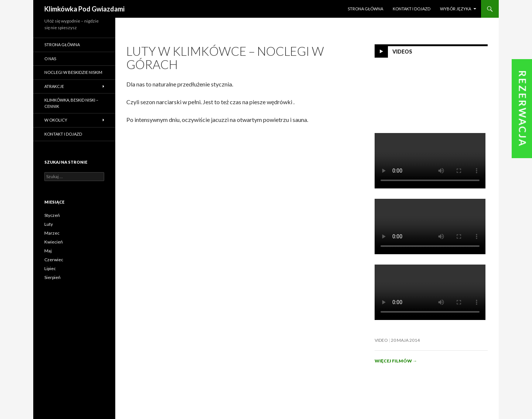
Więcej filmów (396, 361)
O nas (50, 59)
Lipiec (50, 268)
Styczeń (52, 215)
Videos (402, 52)
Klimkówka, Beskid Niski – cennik (71, 103)
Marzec (52, 233)
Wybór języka (456, 9)
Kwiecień (54, 242)
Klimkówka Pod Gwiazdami (84, 9)
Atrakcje (54, 86)
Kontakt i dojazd (412, 9)
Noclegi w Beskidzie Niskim (73, 72)
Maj (48, 251)
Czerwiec (54, 260)
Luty (49, 224)
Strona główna (365, 9)
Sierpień (52, 277)
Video (381, 340)
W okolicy (56, 120)
